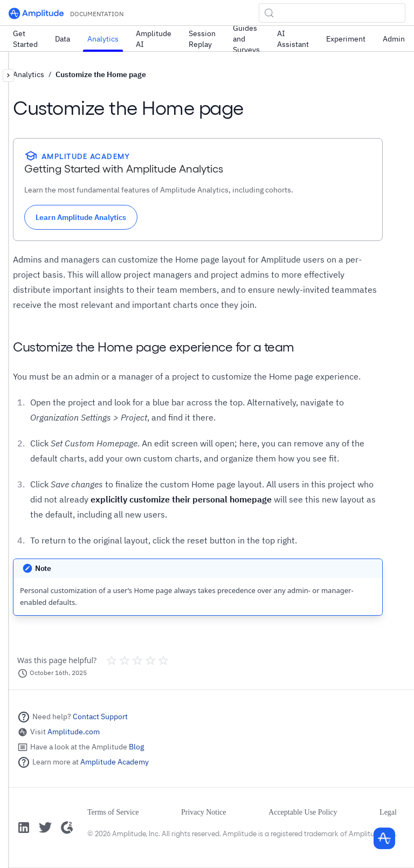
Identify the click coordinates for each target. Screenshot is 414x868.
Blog (136, 747)
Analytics (103, 39)
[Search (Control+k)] (332, 13)
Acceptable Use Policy (303, 812)
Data (63, 39)
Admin (394, 39)
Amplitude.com (74, 732)
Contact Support (100, 717)
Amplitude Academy (115, 762)
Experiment (346, 39)
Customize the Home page (101, 74)
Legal (388, 812)
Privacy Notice (204, 812)
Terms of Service (113, 812)
